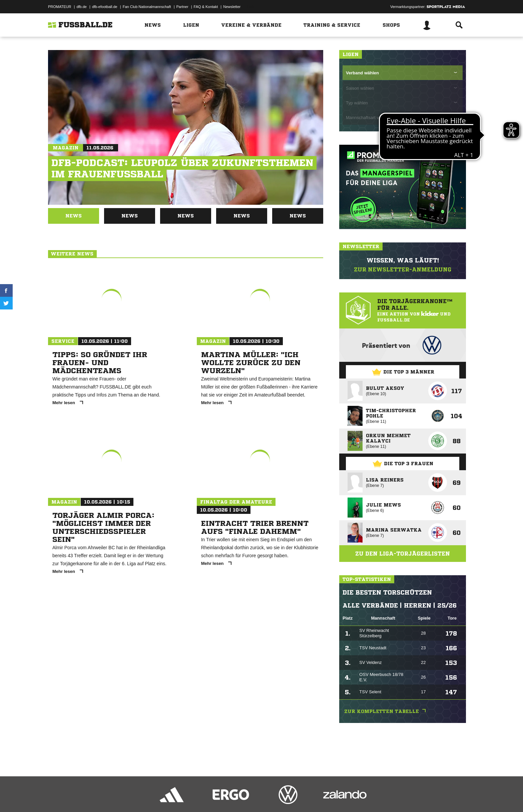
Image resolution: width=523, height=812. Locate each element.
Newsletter (232, 7)
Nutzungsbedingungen (132, 796)
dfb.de (82, 7)
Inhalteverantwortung (203, 796)
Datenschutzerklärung (90, 796)
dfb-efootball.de (105, 7)
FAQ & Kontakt (206, 7)
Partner (182, 7)
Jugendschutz (168, 796)
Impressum (57, 796)
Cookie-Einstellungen (243, 796)
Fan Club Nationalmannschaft (147, 7)
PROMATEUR (60, 7)
